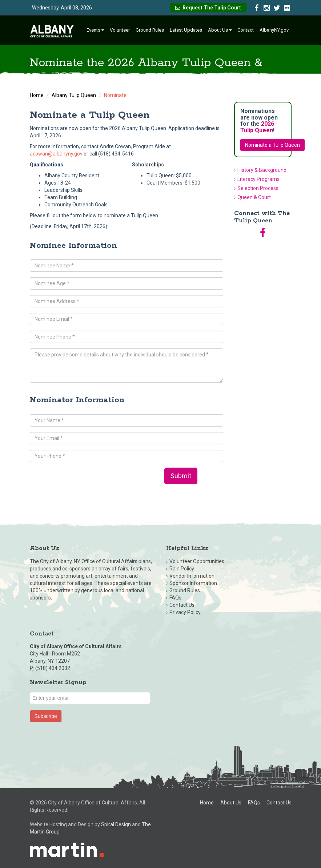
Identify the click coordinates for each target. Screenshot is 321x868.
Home (37, 95)
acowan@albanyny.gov (56, 154)
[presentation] (85, 482)
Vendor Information (192, 576)
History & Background (262, 170)
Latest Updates (186, 30)
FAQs (175, 598)
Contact (246, 30)
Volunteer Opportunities (197, 561)
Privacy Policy (185, 612)
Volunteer (120, 30)
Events (95, 30)
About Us (220, 30)
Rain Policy (182, 569)
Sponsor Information (193, 583)
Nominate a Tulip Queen (272, 145)
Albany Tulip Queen (74, 95)
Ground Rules (150, 30)
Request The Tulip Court (208, 8)
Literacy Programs (258, 179)
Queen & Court (254, 197)
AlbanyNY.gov (274, 30)
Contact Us (182, 605)
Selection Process (258, 188)
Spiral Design (116, 824)
